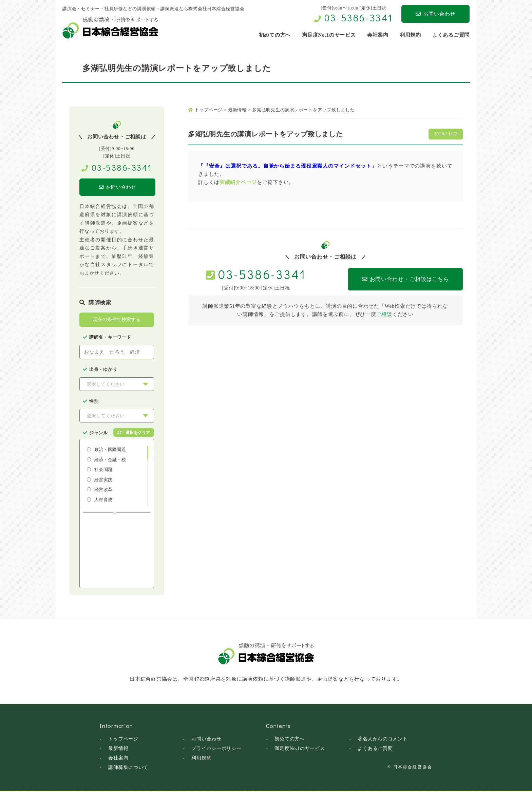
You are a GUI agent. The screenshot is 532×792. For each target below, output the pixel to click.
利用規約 (201, 759)
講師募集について (128, 768)
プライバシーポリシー (216, 749)
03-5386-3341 (359, 18)
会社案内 (118, 759)
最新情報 (118, 749)
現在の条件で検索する (117, 320)
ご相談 (384, 314)
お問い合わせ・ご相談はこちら (395, 279)
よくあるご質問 (375, 749)
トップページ (123, 740)
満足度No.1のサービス (300, 749)
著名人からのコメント (383, 740)
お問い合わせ (435, 14)
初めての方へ (290, 740)
